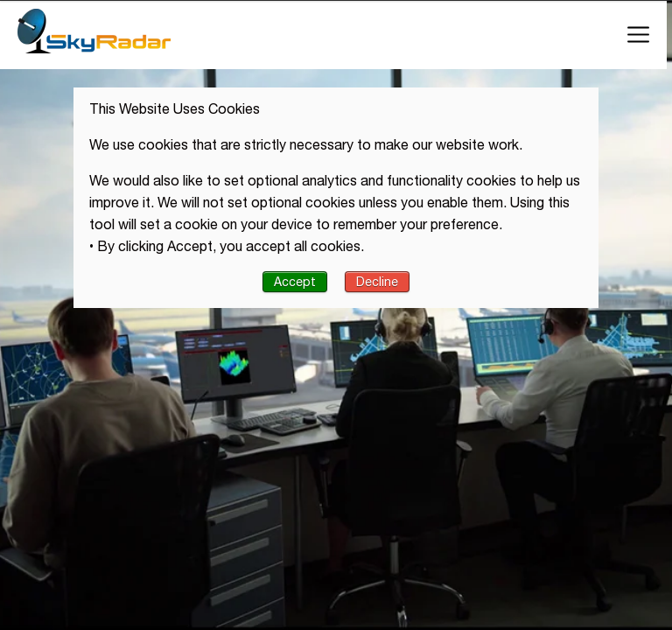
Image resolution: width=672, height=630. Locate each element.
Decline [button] (377, 282)
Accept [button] (295, 282)
